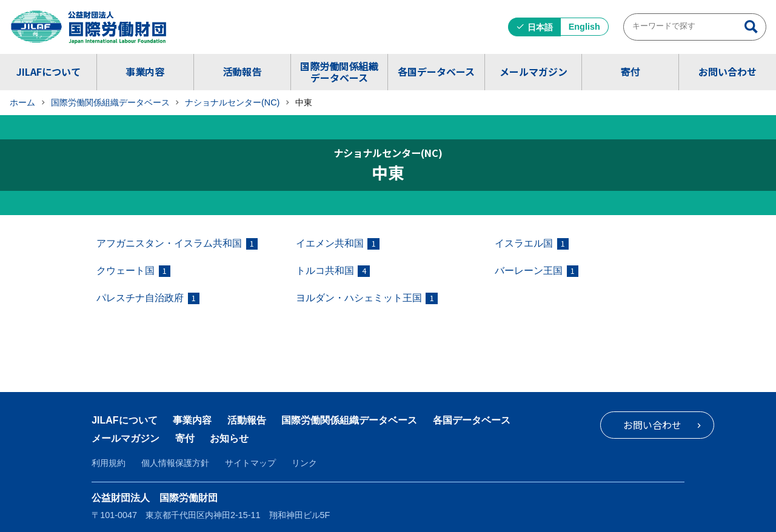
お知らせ (229, 438)
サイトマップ (250, 463)
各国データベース (436, 71)
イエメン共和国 (338, 244)
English (584, 27)
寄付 (630, 71)
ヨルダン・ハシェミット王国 (367, 298)
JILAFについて (48, 71)
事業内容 (145, 71)
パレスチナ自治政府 (148, 298)
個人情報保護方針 (175, 463)
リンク (304, 463)
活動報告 (242, 71)
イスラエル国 (532, 244)
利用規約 (109, 463)
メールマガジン (533, 71)
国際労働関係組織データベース (339, 72)
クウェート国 (133, 271)
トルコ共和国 (333, 271)
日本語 (540, 27)
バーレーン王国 (537, 271)
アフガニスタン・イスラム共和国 (177, 244)
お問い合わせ (727, 71)
